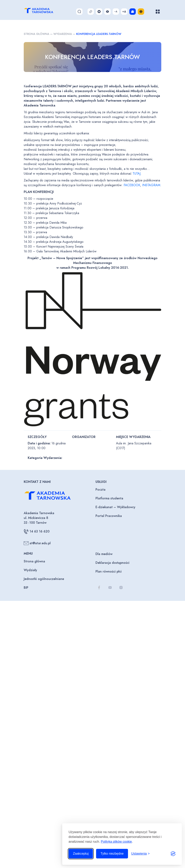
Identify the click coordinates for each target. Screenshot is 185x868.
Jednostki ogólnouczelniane (44, 579)
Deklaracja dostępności (112, 563)
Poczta (100, 490)
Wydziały (30, 570)
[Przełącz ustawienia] (140, 854)
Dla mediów (104, 554)
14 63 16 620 (37, 531)
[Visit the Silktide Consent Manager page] (173, 854)
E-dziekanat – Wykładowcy (115, 507)
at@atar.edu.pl (37, 543)
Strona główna (36, 34)
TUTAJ (137, 174)
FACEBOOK (132, 185)
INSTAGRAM (151, 185)
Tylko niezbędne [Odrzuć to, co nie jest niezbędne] (112, 854)
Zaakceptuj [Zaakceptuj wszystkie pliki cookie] (81, 854)
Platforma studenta (109, 498)
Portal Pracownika (109, 516)
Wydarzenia (63, 34)
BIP (26, 588)
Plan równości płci (109, 571)
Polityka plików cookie (116, 842)
